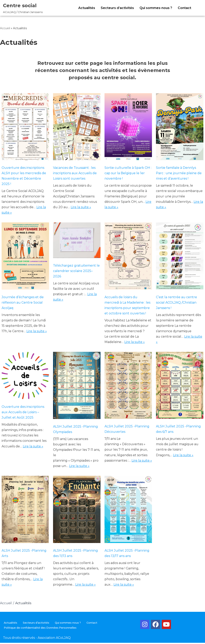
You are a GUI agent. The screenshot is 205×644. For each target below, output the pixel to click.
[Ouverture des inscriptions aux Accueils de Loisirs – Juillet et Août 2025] (25, 377)
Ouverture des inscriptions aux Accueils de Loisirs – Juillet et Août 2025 (23, 413)
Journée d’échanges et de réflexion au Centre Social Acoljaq (23, 303)
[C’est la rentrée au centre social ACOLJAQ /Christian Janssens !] (180, 257)
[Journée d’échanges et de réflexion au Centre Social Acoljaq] (25, 257)
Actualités (87, 8)
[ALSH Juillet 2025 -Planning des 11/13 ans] (77, 511)
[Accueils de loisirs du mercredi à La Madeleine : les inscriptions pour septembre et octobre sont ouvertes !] (128, 257)
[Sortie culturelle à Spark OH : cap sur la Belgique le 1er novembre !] (128, 128)
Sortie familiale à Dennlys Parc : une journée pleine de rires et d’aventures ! (179, 173)
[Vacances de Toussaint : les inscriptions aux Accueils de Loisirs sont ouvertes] (77, 128)
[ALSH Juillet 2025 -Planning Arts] (25, 511)
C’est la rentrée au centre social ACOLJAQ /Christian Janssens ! (176, 303)
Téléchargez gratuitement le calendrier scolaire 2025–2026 (76, 271)
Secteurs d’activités (117, 8)
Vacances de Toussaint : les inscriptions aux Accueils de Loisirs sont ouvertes (75, 173)
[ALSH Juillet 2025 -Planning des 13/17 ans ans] (128, 511)
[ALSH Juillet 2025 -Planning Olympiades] (77, 387)
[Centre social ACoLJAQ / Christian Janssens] (23, 8)
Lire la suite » (81, 207)
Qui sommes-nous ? (156, 8)
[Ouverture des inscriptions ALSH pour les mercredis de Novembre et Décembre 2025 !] (25, 128)
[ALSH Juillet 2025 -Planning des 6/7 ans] (180, 387)
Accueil (5, 28)
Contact (184, 8)
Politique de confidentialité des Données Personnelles (40, 629)
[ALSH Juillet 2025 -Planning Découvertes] (128, 387)
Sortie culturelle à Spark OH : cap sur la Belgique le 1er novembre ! (128, 173)
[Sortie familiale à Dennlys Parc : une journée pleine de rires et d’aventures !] (180, 128)
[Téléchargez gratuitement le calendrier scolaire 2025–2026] (77, 241)
